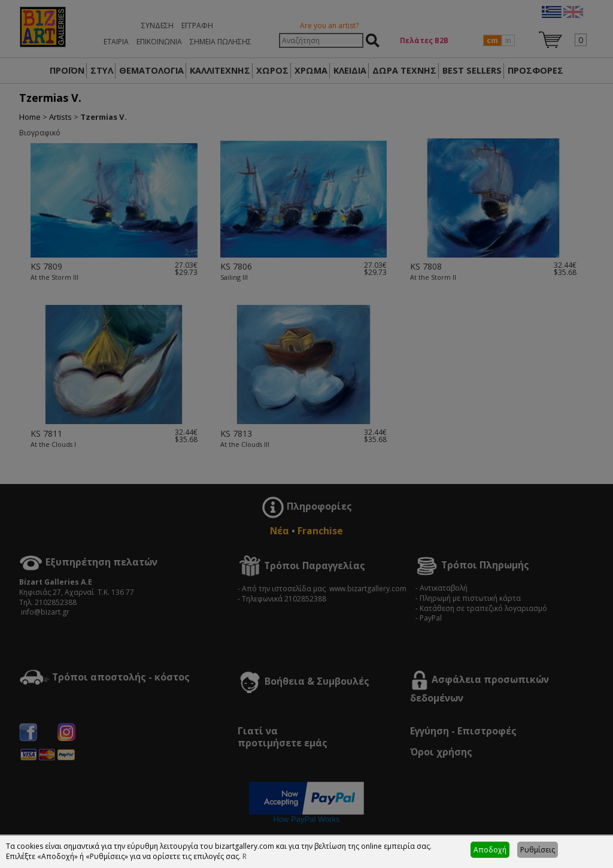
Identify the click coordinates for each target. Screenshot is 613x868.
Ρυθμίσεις (538, 850)
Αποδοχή (490, 850)
